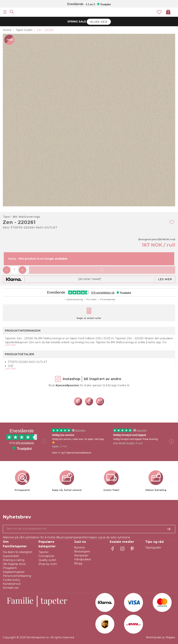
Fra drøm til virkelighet (18, 552)
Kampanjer (81, 555)
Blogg (78, 563)
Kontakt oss (11, 588)
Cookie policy (12, 580)
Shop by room (48, 564)
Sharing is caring (14, 560)
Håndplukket (83, 559)
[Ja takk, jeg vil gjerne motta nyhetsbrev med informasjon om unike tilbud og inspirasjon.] (89, 529)
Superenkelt (11, 556)
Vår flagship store (14, 564)
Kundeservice (12, 584)
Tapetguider (153, 548)
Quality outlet (47, 560)
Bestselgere (82, 551)
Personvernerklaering (17, 576)
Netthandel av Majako (161, 637)
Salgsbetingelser (14, 572)
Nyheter (80, 548)
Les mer (165, 279)
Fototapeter (46, 556)
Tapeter (44, 552)
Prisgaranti (10, 568)
